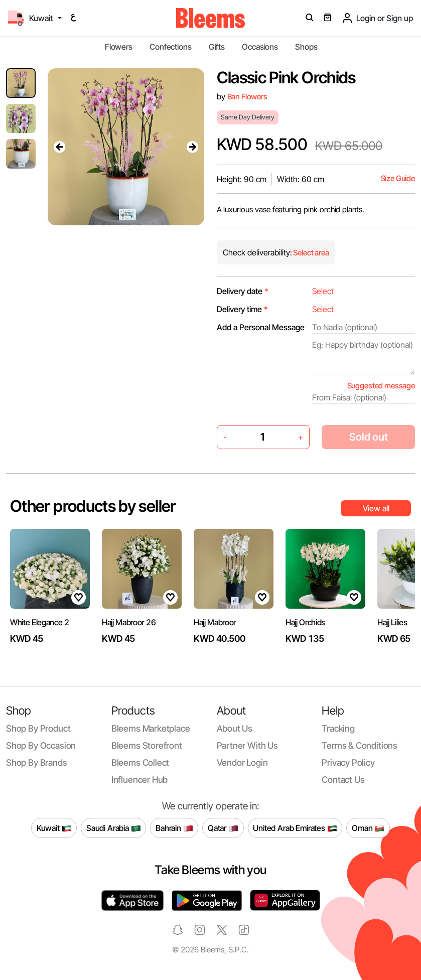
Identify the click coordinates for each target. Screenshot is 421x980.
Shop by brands (37, 762)
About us (235, 728)
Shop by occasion (41, 745)
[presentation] (60, 147)
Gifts (217, 47)
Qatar (223, 828)
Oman (368, 828)
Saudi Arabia (114, 828)
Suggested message (381, 386)
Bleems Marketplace (151, 728)
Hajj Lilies (392, 622)
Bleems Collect (141, 762)
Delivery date (243, 291)
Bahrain (174, 828)
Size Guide (398, 178)
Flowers (119, 47)
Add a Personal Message (261, 327)
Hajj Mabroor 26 (129, 622)
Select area (311, 253)
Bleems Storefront (147, 745)
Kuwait (54, 828)
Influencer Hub (140, 780)
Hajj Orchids (305, 622)
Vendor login (242, 762)
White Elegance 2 (40, 622)
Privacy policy (348, 762)
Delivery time (242, 309)
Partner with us (247, 745)
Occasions (260, 47)
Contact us (343, 780)
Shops (306, 47)
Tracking (338, 728)
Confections (170, 47)
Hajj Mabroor (215, 622)
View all (376, 508)
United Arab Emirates (295, 828)
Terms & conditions (360, 745)
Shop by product (38, 728)
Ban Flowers (247, 97)
